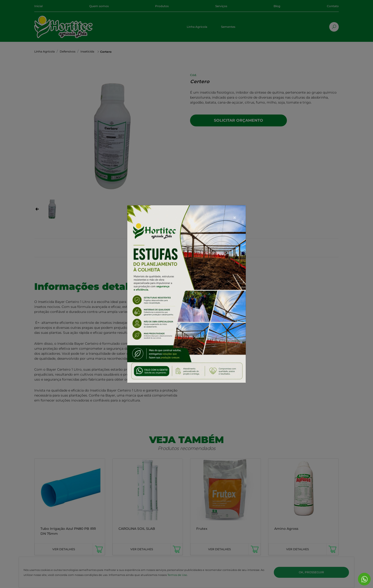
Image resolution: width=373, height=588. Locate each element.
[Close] (235, 206)
